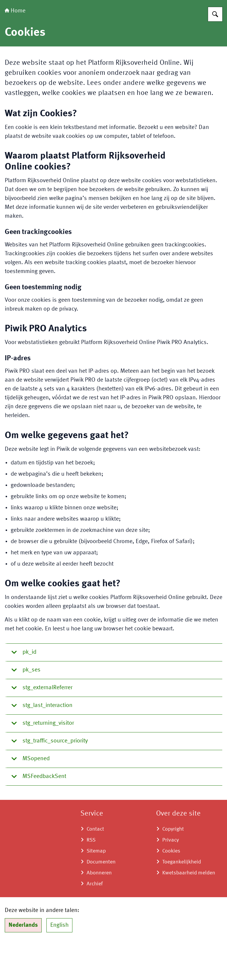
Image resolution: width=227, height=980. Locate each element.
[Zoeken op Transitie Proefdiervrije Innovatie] (215, 51)
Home (15, 48)
